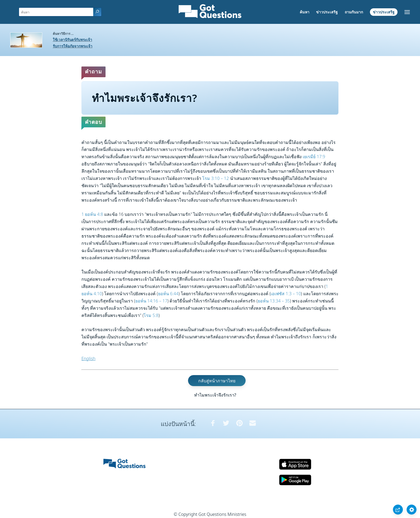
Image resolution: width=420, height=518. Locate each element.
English (88, 358)
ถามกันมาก (354, 12)
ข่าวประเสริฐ (327, 12)
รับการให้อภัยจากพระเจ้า (73, 46)
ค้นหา (305, 12)
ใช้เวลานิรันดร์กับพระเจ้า (72, 40)
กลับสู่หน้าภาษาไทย (217, 380)
